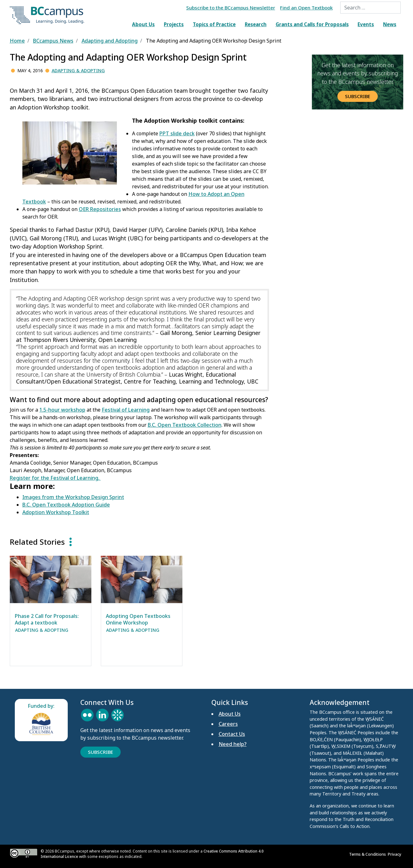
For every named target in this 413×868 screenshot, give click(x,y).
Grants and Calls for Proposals (312, 24)
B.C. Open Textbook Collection (185, 425)
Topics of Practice (214, 24)
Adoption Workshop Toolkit (56, 512)
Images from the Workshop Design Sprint (73, 497)
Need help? (233, 744)
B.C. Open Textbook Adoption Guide (66, 505)
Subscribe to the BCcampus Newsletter (231, 8)
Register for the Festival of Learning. (55, 478)
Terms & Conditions (368, 854)
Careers (228, 724)
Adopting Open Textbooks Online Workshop (138, 619)
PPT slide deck (177, 133)
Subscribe (358, 96)
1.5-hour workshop (62, 410)
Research (256, 24)
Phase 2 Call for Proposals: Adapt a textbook (47, 619)
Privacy (396, 854)
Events (366, 24)
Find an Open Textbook (306, 8)
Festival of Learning (126, 410)
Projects (174, 24)
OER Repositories (100, 209)
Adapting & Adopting (78, 70)
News (390, 24)
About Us (143, 24)
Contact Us (232, 734)
